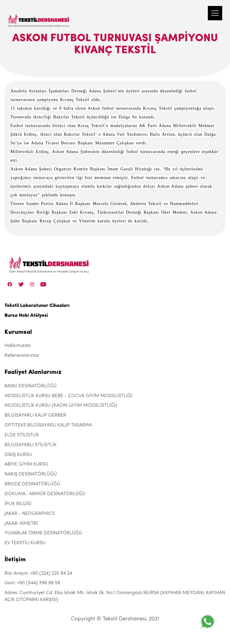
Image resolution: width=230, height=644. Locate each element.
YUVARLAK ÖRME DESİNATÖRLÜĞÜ (43, 533)
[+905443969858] (208, 621)
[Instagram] (32, 284)
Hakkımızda (18, 346)
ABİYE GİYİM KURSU (26, 464)
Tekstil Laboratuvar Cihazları (37, 306)
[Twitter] (21, 284)
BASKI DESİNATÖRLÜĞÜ (31, 386)
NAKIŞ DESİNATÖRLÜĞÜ (31, 474)
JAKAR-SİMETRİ (21, 524)
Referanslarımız (22, 356)
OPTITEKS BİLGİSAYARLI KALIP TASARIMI (48, 425)
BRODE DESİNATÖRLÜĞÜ (32, 484)
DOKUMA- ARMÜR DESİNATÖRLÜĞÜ (45, 494)
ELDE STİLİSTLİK (22, 435)
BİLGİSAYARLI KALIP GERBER (35, 415)
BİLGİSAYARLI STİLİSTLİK (31, 445)
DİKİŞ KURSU (18, 455)
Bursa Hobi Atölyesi (26, 316)
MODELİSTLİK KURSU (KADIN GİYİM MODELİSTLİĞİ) (61, 406)
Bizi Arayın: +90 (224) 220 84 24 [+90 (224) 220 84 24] (38, 573)
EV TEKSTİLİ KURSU (25, 543)
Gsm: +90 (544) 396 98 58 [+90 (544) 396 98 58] (32, 583)
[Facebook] (10, 284)
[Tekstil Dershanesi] (39, 15)
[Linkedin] (43, 284)
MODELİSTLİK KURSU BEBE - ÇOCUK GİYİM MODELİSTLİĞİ (68, 396)
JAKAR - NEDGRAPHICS (30, 514)
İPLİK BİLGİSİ (18, 504)
